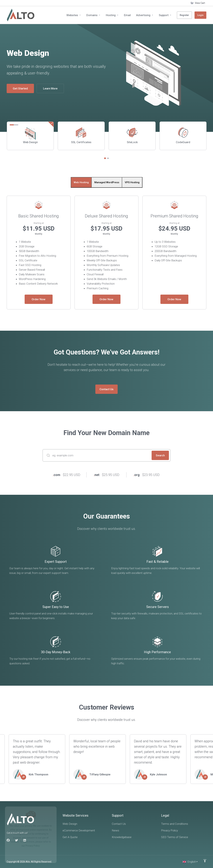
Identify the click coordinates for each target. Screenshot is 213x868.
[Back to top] (205, 861)
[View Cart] (198, 3)
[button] (105, 158)
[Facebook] (8, 840)
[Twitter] (16, 840)
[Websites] (74, 15)
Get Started (20, 88)
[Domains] (93, 15)
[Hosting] (112, 15)
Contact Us (106, 389)
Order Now (39, 299)
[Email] (127, 15)
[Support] (165, 15)
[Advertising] (145, 15)
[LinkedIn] (25, 840)
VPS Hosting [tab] (132, 182)
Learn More (50, 88)
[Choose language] (190, 862)
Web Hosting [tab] (81, 182)
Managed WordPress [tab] (107, 182)
